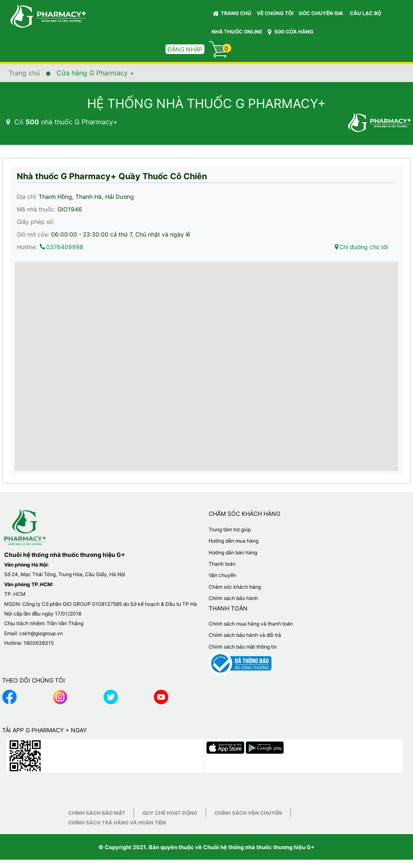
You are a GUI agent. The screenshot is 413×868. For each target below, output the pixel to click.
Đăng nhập (185, 49)
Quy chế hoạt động (170, 813)
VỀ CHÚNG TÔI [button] (275, 13)
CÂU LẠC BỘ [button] (365, 13)
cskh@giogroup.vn (41, 633)
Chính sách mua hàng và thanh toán (251, 624)
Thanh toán (222, 564)
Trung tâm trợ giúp (230, 529)
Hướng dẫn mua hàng (234, 541)
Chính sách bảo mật (97, 813)
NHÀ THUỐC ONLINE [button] (237, 32)
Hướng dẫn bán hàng (233, 552)
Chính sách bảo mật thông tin (243, 647)
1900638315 (39, 643)
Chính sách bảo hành (233, 598)
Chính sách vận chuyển (248, 813)
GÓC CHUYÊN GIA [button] (322, 15)
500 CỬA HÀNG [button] (290, 32)
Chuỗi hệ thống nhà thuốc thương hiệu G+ (259, 847)
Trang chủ (232, 13)
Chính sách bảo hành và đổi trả (245, 635)
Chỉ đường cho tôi (361, 247)
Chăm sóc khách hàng (235, 587)
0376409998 (61, 247)
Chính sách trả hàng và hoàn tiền (117, 823)
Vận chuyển (222, 575)
